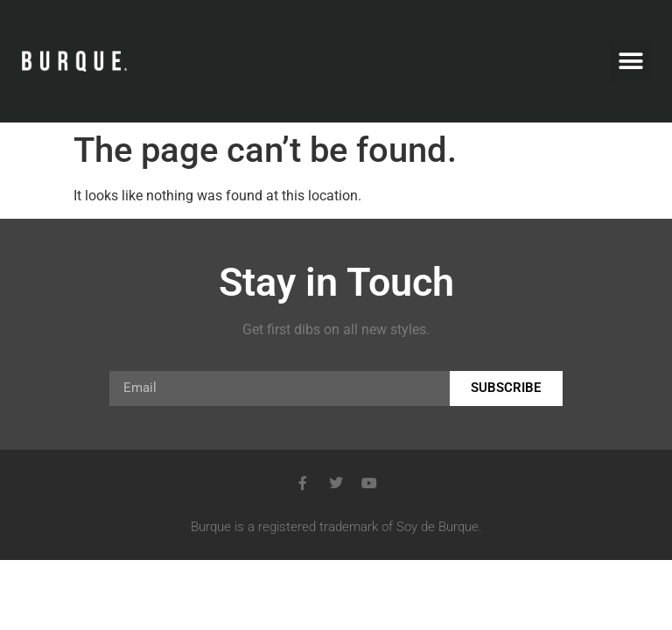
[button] (630, 62)
